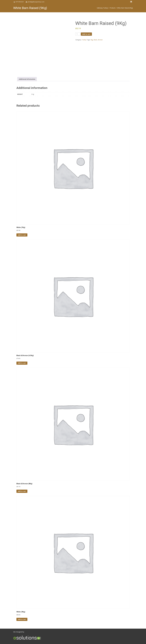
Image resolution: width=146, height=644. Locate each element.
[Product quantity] (78, 34)
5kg (92, 40)
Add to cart (86, 34)
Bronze (100, 40)
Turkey (84, 40)
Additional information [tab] (27, 79)
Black (95, 40)
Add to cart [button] (22, 235)
